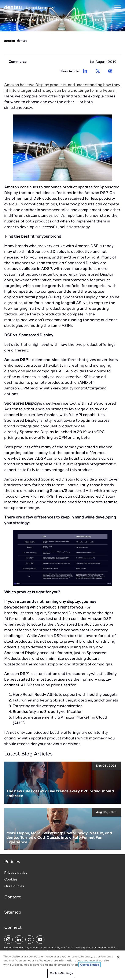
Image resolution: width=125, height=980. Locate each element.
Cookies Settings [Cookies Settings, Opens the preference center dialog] (61, 974)
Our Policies (14, 886)
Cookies (11, 880)
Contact (13, 897)
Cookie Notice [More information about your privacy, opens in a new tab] (90, 965)
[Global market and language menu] (40, 8)
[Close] (118, 958)
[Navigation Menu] (118, 7)
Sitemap (13, 913)
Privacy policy (16, 873)
